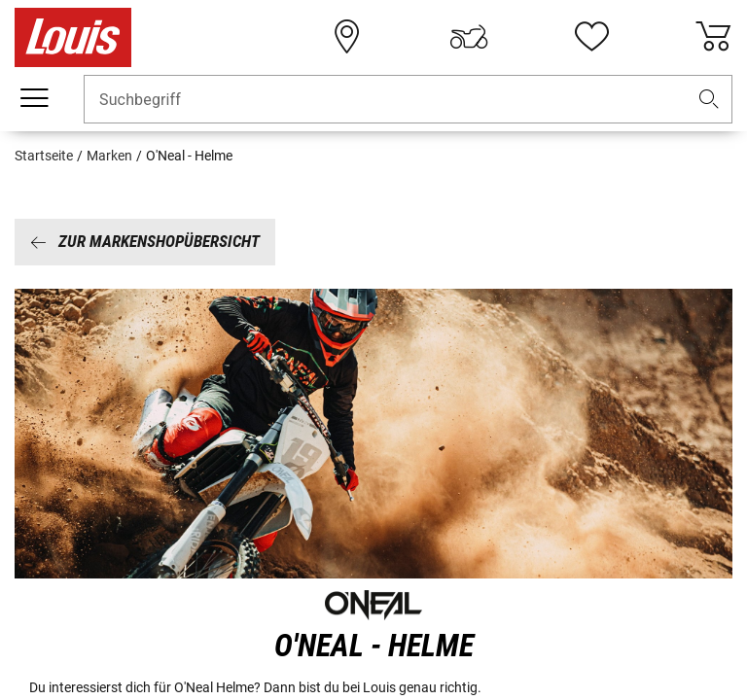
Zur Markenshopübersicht (145, 241)
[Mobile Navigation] (34, 98)
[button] (709, 100)
